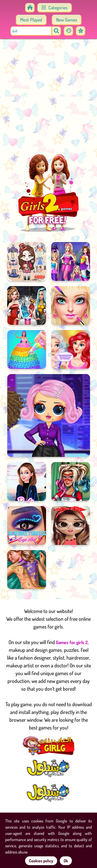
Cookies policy (41, 861)
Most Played (31, 20)
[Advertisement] (48, 98)
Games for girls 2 (72, 642)
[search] (56, 31)
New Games (67, 20)
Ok (66, 861)
